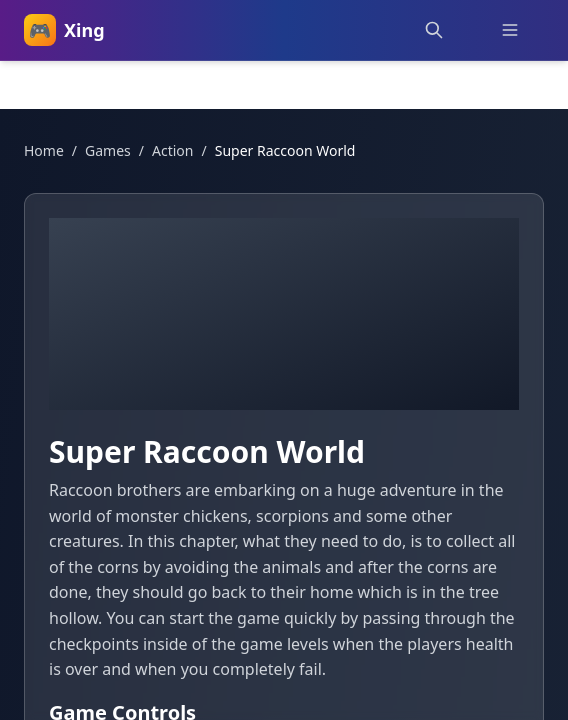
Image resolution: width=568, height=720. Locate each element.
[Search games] (434, 30)
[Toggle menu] (510, 30)
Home (44, 150)
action (172, 150)
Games (108, 150)
